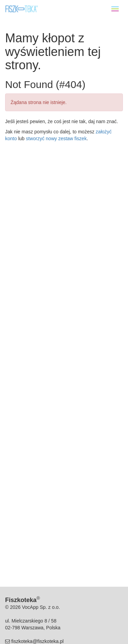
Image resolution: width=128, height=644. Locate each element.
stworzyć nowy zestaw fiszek (56, 138)
